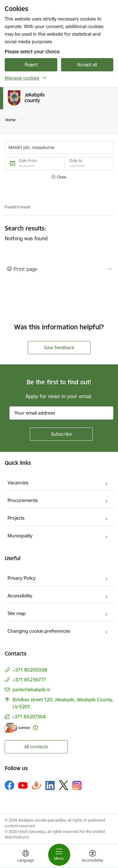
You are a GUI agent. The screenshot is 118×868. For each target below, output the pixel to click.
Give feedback (59, 347)
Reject (31, 65)
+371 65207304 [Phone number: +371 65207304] (29, 717)
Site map (17, 613)
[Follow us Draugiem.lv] (37, 785)
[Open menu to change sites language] (25, 857)
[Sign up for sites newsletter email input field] (61, 413)
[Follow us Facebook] (9, 785)
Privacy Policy (22, 578)
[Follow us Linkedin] (50, 786)
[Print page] (59, 269)
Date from (28, 161)
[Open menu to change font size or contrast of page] (93, 857)
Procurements (23, 500)
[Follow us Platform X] (64, 785)
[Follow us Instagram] (77, 785)
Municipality (20, 536)
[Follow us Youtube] (23, 785)
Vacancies (18, 483)
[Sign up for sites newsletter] (61, 434)
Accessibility (20, 596)
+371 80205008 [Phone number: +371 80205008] (30, 670)
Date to (76, 161)
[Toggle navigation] (59, 855)
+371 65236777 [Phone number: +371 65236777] (29, 680)
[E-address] (17, 728)
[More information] (35, 728)
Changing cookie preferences (39, 631)
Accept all (87, 65)
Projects (16, 518)
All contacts (36, 747)
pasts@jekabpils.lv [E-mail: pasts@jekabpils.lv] (31, 689)
